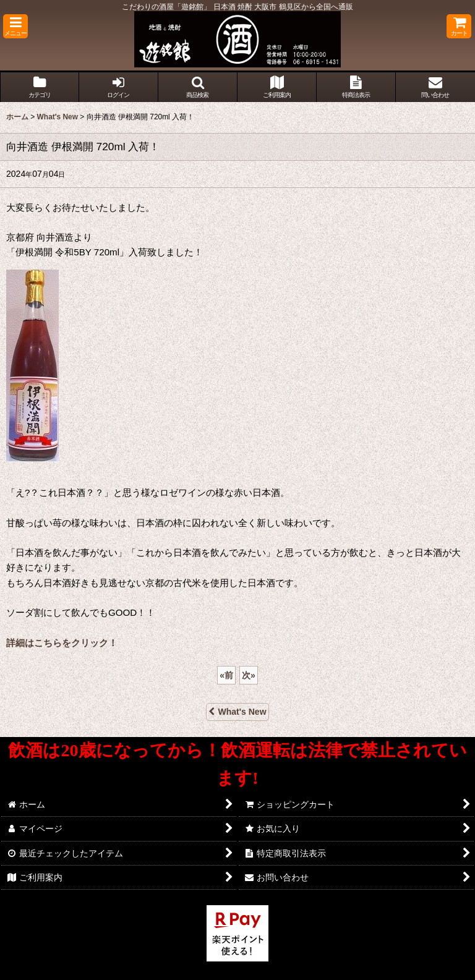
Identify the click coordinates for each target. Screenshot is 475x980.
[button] (15, 26)
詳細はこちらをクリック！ (62, 643)
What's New (237, 712)
